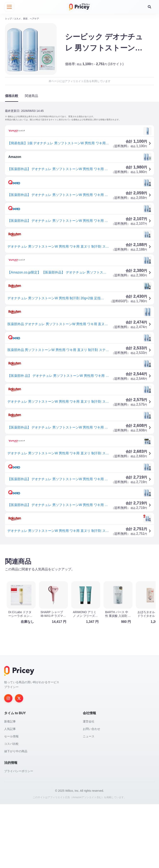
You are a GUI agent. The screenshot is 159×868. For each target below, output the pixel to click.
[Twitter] (19, 762)
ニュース (89, 800)
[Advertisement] (79, 580)
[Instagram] (8, 762)
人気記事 (10, 793)
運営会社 (89, 785)
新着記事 (10, 785)
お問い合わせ (92, 793)
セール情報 (11, 800)
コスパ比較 (11, 808)
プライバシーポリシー (19, 835)
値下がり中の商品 (16, 815)
